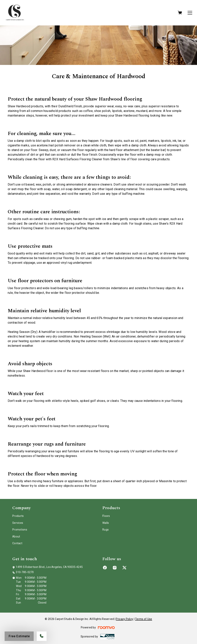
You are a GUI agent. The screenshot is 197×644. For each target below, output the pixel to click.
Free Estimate (19, 636)
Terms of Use (144, 619)
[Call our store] (42, 636)
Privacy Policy (124, 619)
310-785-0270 (25, 572)
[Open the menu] (190, 13)
